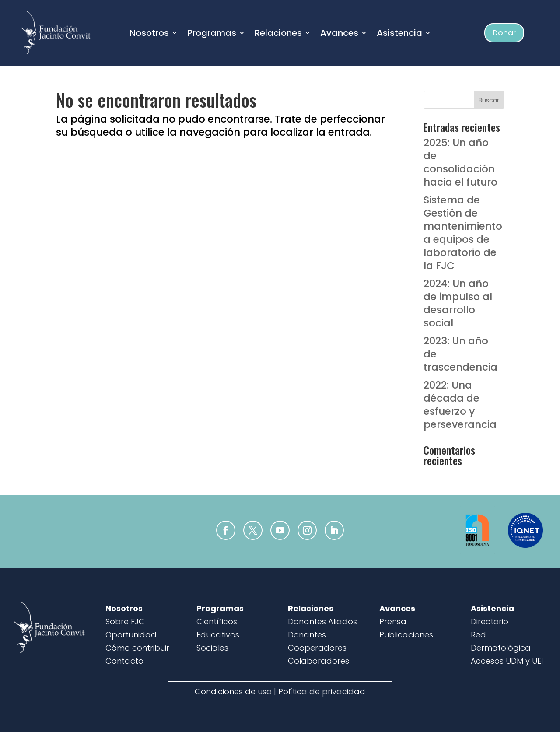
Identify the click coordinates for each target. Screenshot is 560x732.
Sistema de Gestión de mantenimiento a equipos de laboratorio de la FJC (463, 233)
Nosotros (149, 34)
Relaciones (278, 34)
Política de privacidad (322, 692)
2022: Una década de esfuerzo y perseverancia (460, 405)
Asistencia (399, 34)
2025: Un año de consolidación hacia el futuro (460, 162)
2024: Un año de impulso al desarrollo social (458, 303)
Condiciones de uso (233, 692)
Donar (504, 33)
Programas (212, 34)
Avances (339, 34)
